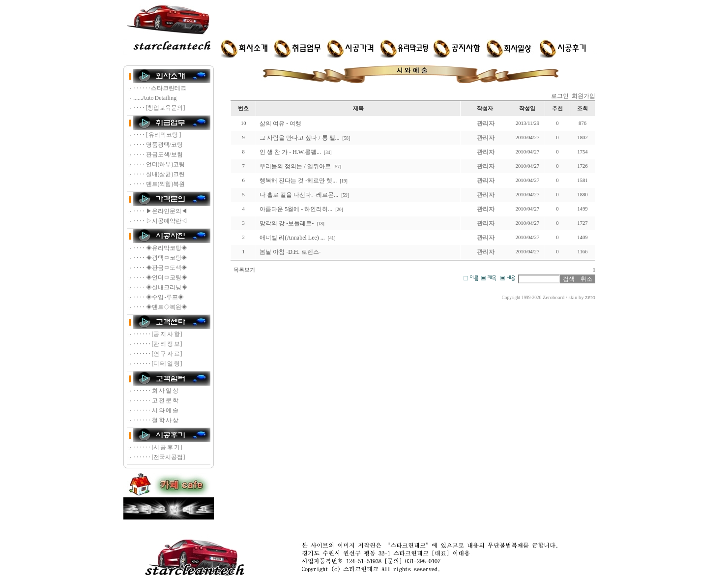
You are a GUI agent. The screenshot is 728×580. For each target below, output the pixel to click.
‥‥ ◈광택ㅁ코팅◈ (160, 258)
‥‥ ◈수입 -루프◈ (159, 297)
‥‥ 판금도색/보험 (158, 154)
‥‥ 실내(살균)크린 (159, 174)
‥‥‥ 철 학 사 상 (156, 420)
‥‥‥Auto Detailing (155, 98)
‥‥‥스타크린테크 (160, 88)
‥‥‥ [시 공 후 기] (158, 447)
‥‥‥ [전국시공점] (159, 457)
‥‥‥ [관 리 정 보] (158, 344)
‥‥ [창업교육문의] (159, 108)
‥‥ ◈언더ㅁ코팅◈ (160, 277)
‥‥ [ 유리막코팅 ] (157, 135)
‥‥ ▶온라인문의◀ (160, 211)
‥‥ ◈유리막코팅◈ (160, 248)
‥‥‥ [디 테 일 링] (158, 364)
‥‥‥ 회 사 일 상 (156, 391)
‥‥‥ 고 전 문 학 (156, 400)
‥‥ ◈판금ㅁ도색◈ (160, 268)
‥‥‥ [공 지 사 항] (158, 334)
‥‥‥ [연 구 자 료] (158, 354)
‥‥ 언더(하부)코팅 (159, 164)
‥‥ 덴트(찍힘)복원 (159, 184)
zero (590, 297)
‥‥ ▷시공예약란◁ (160, 221)
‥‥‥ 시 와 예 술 (156, 410)
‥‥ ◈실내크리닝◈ (160, 287)
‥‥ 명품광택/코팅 (158, 145)
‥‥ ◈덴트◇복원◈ (160, 307)
